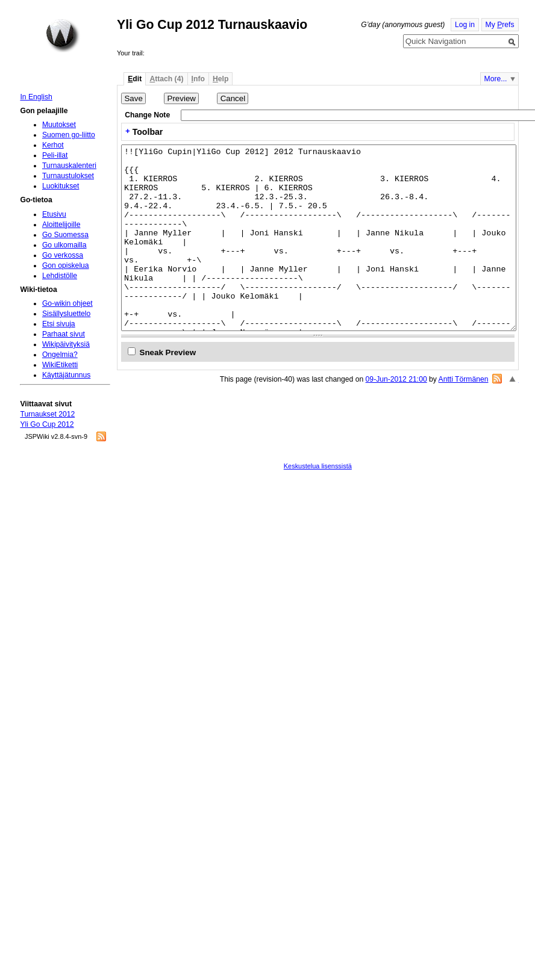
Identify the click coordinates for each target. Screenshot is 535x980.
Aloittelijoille (61, 225)
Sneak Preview (168, 352)
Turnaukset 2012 (47, 414)
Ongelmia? (60, 355)
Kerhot (53, 145)
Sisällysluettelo (66, 314)
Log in (465, 25)
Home (63, 36)
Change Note (147, 115)
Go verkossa (63, 255)
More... (496, 79)
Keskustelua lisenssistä (318, 466)
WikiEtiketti (60, 365)
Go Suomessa (65, 235)
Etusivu (54, 214)
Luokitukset (61, 186)
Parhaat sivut (64, 334)
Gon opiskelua (66, 265)
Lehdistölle (60, 276)
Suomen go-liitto (69, 135)
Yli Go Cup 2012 (47, 424)
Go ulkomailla (64, 245)
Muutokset (59, 125)
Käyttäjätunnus (66, 375)
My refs (500, 25)
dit (135, 79)
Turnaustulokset (68, 176)
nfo (198, 79)
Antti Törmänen (464, 379)
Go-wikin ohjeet (67, 303)
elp (221, 79)
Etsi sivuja (59, 324)
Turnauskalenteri (69, 166)
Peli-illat (55, 155)
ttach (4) (166, 79)
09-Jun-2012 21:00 (396, 379)
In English (36, 97)
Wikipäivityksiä (66, 344)
